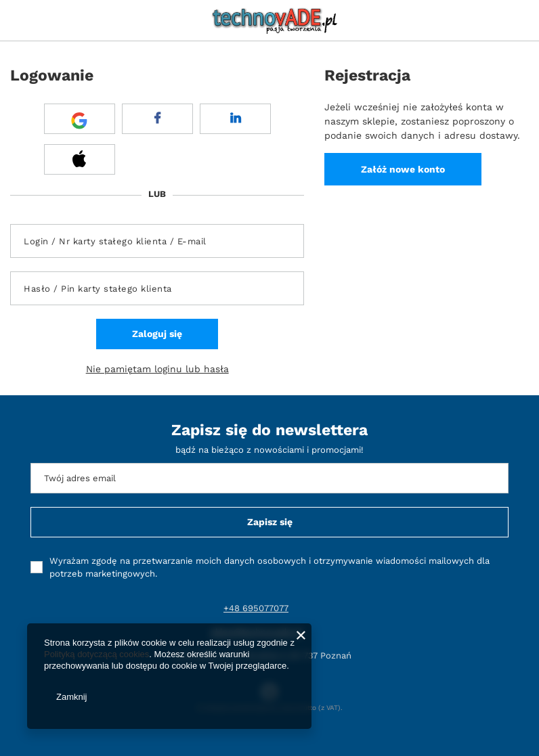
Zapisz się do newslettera (269, 430)
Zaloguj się (157, 334)
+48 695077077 (256, 608)
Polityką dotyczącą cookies (96, 654)
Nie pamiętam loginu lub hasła (157, 369)
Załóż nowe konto (403, 169)
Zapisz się (270, 522)
